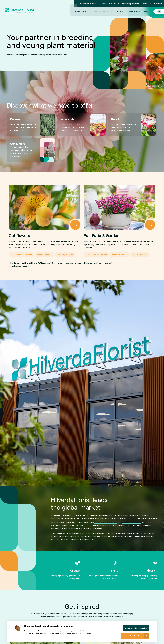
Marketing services (131, 4)
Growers (118, 11)
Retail (144, 11)
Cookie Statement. (83, 633)
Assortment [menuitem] (78, 11)
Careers (113, 4)
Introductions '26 (45, 255)
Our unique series (65, 255)
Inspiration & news (88, 4)
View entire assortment (21, 255)
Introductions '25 (119, 255)
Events (103, 4)
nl (153, 11)
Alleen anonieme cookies (136, 628)
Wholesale (132, 11)
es (160, 11)
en (156, 11)
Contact (158, 4)
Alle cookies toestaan (133, 636)
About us (147, 4)
